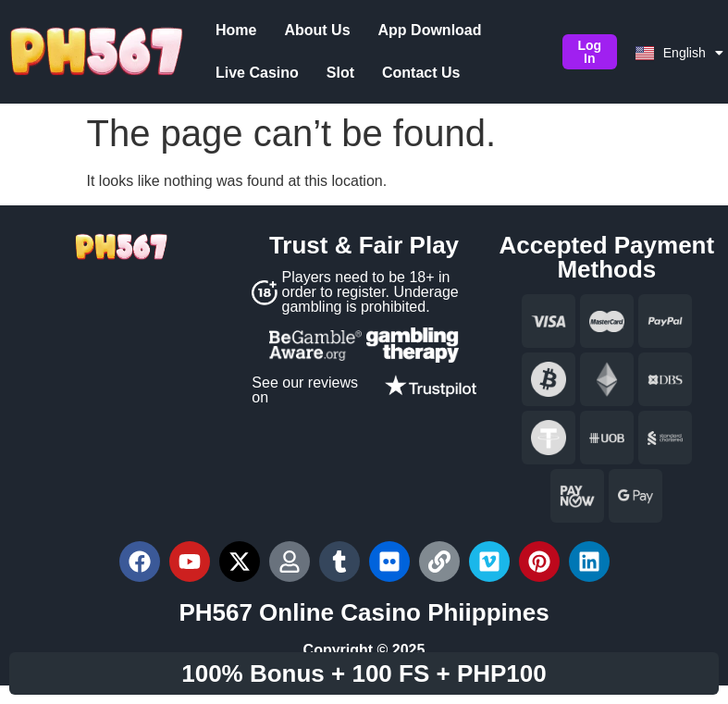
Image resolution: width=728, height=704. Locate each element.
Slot (218, 73)
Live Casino (539, 30)
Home (225, 30)
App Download (418, 30)
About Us (306, 30)
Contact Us (299, 73)
